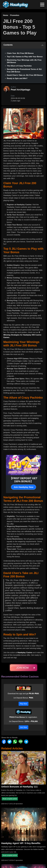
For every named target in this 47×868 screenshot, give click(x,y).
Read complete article (10, 799)
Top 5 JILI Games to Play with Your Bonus (25, 57)
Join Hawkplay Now (23, 487)
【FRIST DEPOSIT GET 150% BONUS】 (23, 480)
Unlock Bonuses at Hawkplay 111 (19, 787)
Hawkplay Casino (25, 653)
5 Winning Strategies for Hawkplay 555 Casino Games (22, 335)
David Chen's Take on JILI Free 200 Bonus (25, 75)
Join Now (24, 727)
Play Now (24, 704)
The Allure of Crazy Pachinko (19, 66)
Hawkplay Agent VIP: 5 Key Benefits (21, 843)
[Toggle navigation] (42, 5)
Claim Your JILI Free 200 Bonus (20, 53)
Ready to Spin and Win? (17, 78)
